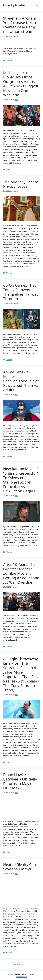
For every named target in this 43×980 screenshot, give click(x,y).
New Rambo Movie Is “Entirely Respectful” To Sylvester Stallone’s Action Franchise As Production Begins (21, 480)
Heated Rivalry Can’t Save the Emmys (20, 867)
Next (20, 964)
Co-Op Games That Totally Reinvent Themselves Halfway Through (21, 292)
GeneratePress (21, 977)
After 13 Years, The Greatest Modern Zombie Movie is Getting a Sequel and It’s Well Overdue (21, 573)
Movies (9, 170)
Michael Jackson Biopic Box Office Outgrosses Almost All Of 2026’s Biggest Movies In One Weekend (21, 84)
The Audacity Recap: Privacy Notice (20, 184)
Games (9, 60)
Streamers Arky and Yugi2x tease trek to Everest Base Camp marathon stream (20, 25)
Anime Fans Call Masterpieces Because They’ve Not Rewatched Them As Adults (21, 381)
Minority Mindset (14, 5)
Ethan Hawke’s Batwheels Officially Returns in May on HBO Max (20, 781)
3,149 (13, 964)
